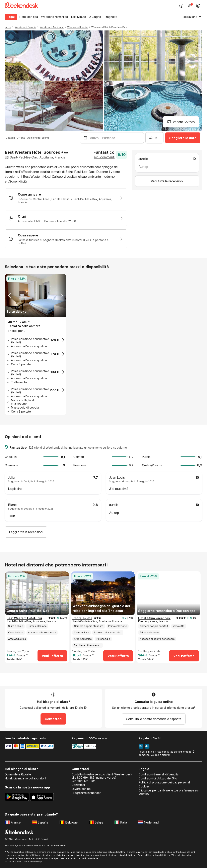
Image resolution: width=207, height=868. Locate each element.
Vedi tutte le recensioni (167, 181)
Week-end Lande (77, 27)
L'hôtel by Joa (82, 618)
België (99, 822)
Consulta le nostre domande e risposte (154, 719)
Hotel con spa (29, 17)
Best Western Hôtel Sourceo (27, 618)
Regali (11, 17)
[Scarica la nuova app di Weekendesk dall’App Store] (42, 797)
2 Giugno (95, 17)
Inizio (8, 27)
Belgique (71, 822)
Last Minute (79, 17)
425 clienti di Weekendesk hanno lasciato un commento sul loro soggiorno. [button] (78, 448)
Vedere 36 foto (181, 122)
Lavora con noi (81, 789)
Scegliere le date (183, 138)
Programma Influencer (86, 793)
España (43, 822)
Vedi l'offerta (52, 656)
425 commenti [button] (104, 157)
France (16, 822)
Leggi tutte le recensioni (26, 532)
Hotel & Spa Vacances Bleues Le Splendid (156, 618)
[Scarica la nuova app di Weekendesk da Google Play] (17, 797)
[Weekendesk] (22, 6)
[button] (66, 174)
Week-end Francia (25, 27)
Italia (124, 822)
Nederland (151, 822)
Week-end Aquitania (52, 27)
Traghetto (111, 17)
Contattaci (53, 719)
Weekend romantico (55, 17)
